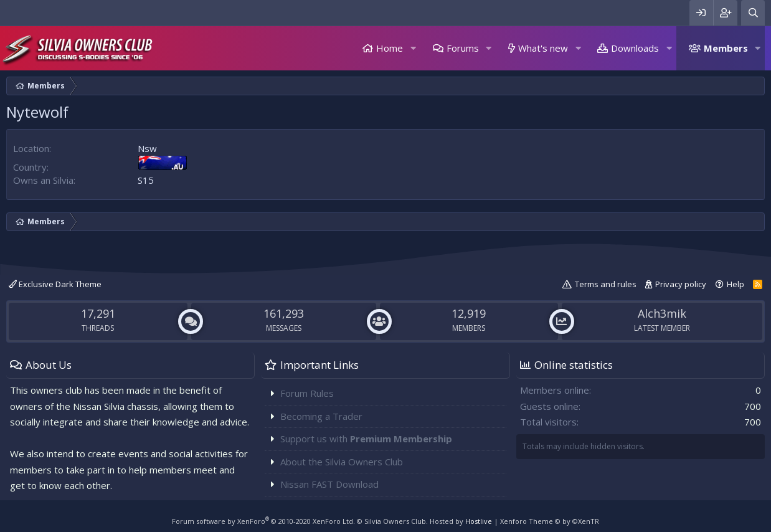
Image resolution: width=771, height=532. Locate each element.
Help (736, 284)
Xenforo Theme (550, 521)
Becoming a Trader (321, 416)
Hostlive (479, 521)
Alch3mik (662, 313)
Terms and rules (606, 284)
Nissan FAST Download (329, 484)
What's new (543, 48)
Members (726, 48)
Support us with (366, 439)
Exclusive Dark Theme (55, 284)
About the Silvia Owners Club (342, 462)
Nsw (147, 148)
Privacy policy (681, 284)
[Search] (753, 13)
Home (390, 48)
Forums (463, 48)
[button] (413, 48)
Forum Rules (307, 393)
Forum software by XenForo (263, 521)
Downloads (635, 48)
